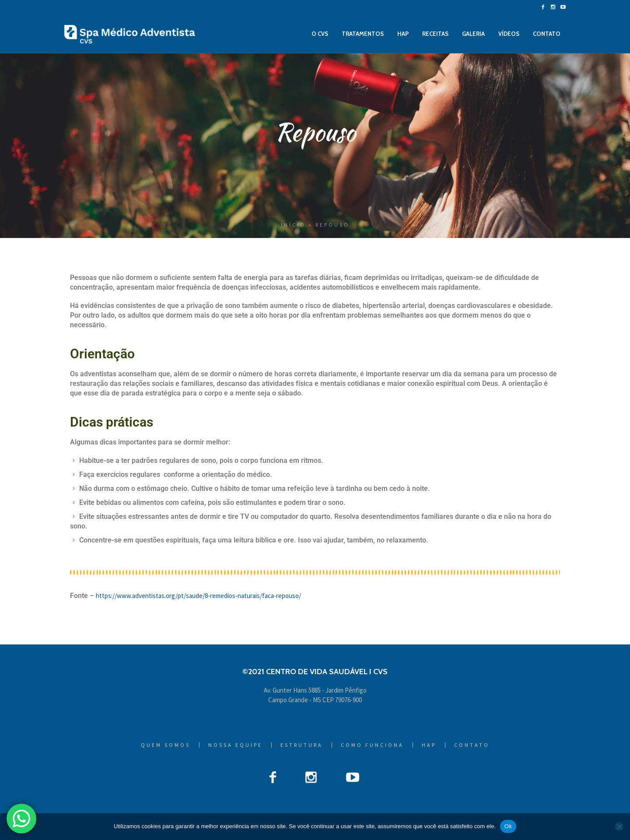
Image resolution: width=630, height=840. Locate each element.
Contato (472, 745)
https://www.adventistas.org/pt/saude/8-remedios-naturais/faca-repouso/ (198, 596)
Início (293, 225)
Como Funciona (372, 745)
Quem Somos (166, 745)
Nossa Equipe (235, 745)
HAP (429, 745)
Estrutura (302, 745)
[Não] (619, 826)
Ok (508, 826)
